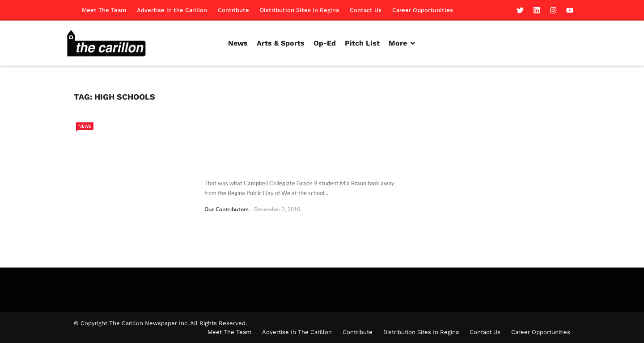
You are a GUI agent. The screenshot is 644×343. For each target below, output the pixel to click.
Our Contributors (227, 209)
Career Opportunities (423, 10)
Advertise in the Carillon (172, 10)
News (85, 126)
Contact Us (366, 10)
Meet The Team (104, 10)
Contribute (233, 10)
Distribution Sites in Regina (299, 10)
